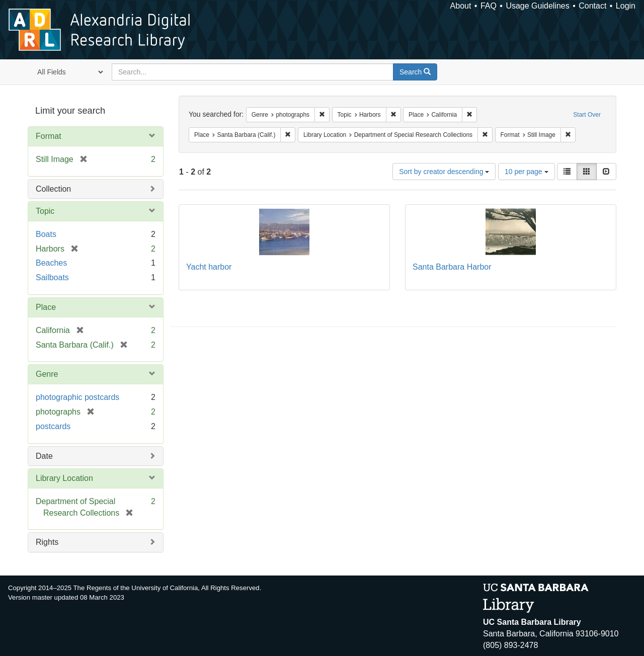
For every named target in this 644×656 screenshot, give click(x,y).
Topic (45, 211)
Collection (53, 189)
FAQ (489, 6)
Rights (47, 542)
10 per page (527, 172)
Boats (46, 234)
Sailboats (52, 277)
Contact (592, 6)
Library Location (64, 478)
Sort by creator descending (444, 172)
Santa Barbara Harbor (452, 267)
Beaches (51, 263)
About (461, 6)
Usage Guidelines (537, 6)
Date (44, 456)
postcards (53, 426)
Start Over (587, 115)
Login (626, 6)
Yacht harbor (209, 267)
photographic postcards (77, 397)
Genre (47, 374)
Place (46, 307)
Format (49, 136)
